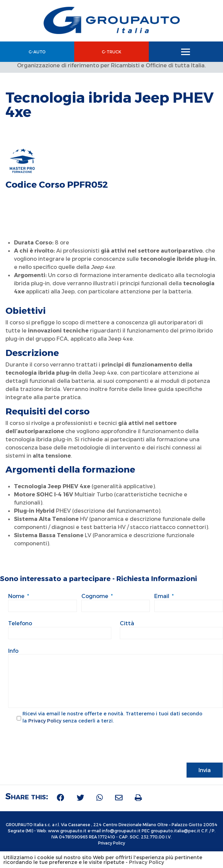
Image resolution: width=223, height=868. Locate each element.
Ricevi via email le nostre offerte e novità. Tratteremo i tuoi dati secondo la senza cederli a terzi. (112, 718)
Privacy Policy (45, 721)
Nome (19, 596)
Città (127, 623)
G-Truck (111, 52)
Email (164, 596)
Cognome (97, 596)
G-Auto (37, 52)
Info (13, 651)
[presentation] (60, 743)
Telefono (20, 623)
